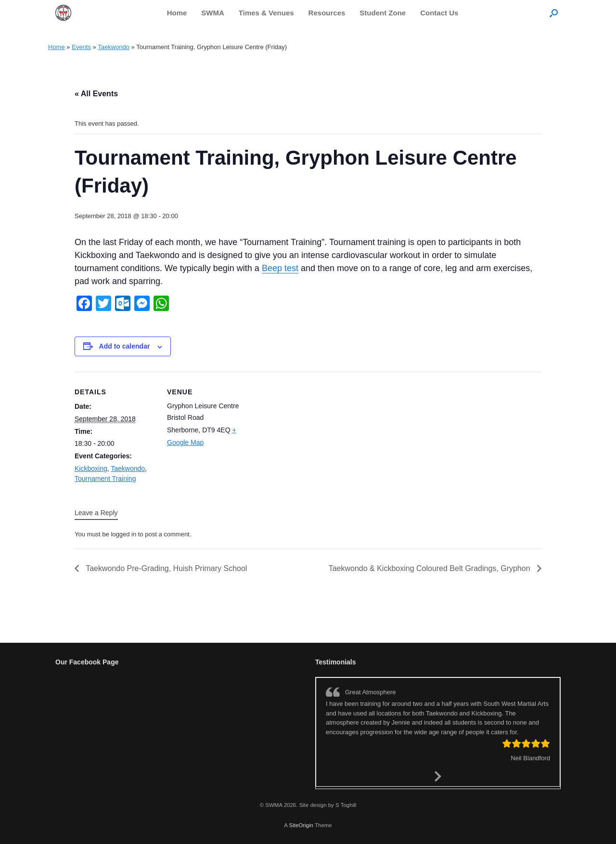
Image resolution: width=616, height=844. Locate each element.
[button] (554, 13)
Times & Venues (266, 13)
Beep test (280, 268)
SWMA (213, 13)
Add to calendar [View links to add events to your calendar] (125, 346)
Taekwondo (114, 47)
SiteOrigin (301, 825)
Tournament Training (105, 479)
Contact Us (439, 13)
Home (177, 13)
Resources (327, 13)
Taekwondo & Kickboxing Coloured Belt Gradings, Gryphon (430, 568)
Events (81, 47)
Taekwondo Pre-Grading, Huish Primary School (165, 568)
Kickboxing (91, 468)
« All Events (96, 94)
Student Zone (383, 13)
